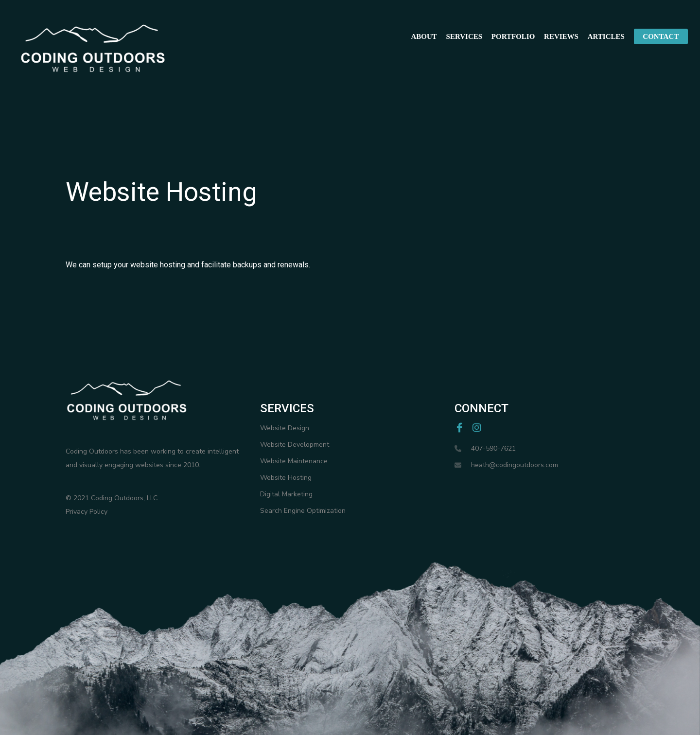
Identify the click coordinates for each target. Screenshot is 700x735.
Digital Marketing (286, 494)
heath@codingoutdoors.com (515, 465)
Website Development (295, 445)
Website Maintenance (294, 461)
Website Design (285, 428)
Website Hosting (286, 478)
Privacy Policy (87, 512)
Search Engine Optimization (303, 511)
